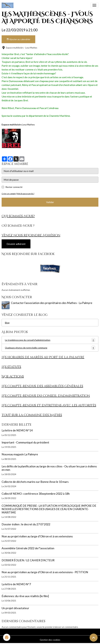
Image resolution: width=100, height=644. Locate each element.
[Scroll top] (94, 638)
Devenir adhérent (16, 244)
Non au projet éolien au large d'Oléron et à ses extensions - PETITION (45, 572)
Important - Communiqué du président (25, 442)
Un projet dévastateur (15, 608)
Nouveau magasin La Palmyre (20, 454)
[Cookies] (7, 637)
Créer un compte (9, 194)
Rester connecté (14, 187)
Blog (7, 323)
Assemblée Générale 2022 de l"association (28, 548)
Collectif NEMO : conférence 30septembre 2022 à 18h (36, 494)
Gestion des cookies (50, 640)
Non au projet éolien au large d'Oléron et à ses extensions (37, 536)
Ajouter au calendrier (18, 39)
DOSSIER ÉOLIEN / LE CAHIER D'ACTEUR (28, 560)
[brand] (8, 5)
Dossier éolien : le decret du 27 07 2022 (26, 524)
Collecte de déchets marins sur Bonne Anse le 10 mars (35, 482)
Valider (50, 202)
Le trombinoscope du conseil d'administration (50, 340)
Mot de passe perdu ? (26, 194)
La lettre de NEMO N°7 (16, 584)
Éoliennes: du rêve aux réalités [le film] (25, 596)
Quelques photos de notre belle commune (50, 348)
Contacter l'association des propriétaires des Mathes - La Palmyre (52, 303)
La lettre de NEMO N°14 (17, 430)
